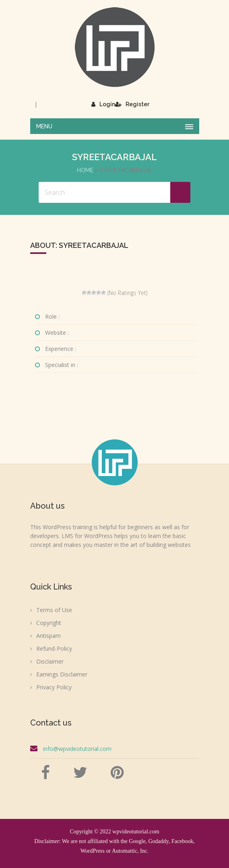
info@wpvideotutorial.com (77, 749)
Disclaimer (50, 661)
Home (85, 170)
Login (103, 104)
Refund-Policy (54, 648)
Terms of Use (54, 610)
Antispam (48, 636)
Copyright (49, 623)
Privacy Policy (54, 687)
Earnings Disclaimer (62, 674)
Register (132, 104)
